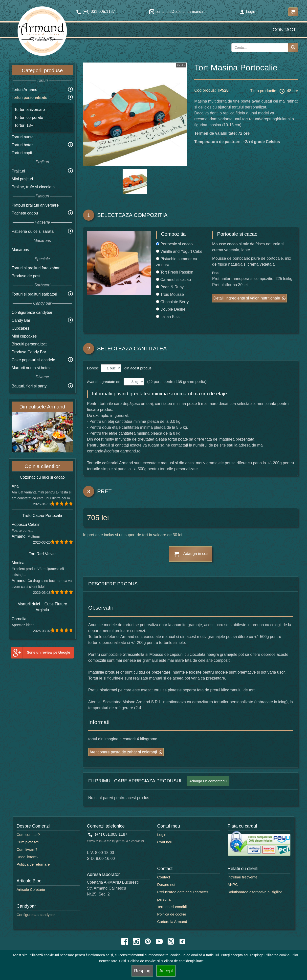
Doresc (93, 368)
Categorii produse (42, 70)
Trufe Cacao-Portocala (42, 516)
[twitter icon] (171, 941)
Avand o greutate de (104, 382)
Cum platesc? (28, 842)
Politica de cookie (172, 914)
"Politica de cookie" (142, 961)
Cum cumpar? (28, 835)
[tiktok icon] (182, 941)
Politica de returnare (33, 864)
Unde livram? (27, 857)
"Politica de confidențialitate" (182, 961)
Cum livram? (27, 849)
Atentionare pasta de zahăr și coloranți (123, 752)
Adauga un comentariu (208, 781)
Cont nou (165, 842)
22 (151, 382)
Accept (166, 971)
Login (247, 11)
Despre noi (166, 884)
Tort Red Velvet (42, 554)
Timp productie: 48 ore (274, 91)
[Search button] (293, 47)
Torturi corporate (29, 117)
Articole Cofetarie (31, 889)
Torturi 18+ (24, 125)
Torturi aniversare (30, 110)
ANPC (233, 884)
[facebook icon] (125, 941)
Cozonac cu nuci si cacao (42, 477)
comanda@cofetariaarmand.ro (177, 11)
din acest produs (137, 368)
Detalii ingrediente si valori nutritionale (247, 298)
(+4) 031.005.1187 (108, 834)
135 (179, 382)
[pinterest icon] (148, 941)
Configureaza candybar (32, 312)
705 (93, 518)
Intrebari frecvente (243, 877)
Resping (142, 971)
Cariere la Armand (172, 922)
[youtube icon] (159, 941)
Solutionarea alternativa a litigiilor (255, 892)
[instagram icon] (136, 941)
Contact (284, 30)
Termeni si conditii (172, 907)
